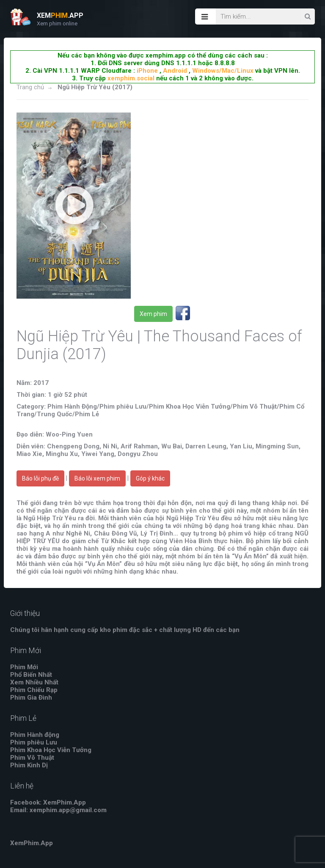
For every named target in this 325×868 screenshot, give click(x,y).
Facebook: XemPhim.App (48, 802)
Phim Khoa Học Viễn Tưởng (51, 750)
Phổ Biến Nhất (31, 675)
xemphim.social (131, 78)
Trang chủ (30, 87)
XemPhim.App (32, 843)
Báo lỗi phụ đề (40, 478)
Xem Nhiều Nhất (34, 682)
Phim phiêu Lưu (34, 742)
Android (175, 71)
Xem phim (153, 314)
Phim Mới (24, 667)
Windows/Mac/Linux (223, 71)
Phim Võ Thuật (32, 758)
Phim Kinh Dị (29, 765)
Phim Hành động (35, 735)
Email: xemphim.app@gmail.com (58, 810)
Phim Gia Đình (31, 698)
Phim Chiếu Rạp (34, 690)
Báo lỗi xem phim (97, 478)
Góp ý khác (150, 478)
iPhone (147, 71)
